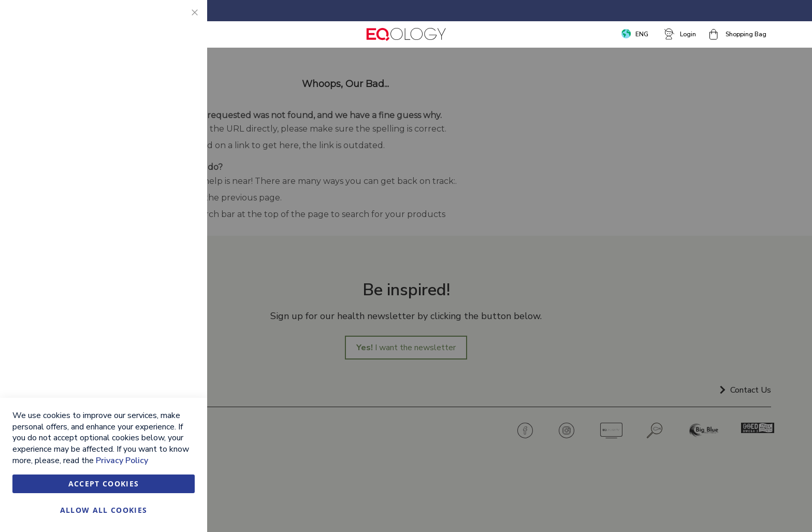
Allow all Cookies (104, 510)
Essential (179, 20)
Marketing (179, 134)
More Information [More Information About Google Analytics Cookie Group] (165, 329)
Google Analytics (179, 271)
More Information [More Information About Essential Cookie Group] (165, 91)
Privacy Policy (122, 461)
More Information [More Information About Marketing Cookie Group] (165, 227)
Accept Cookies (104, 484)
